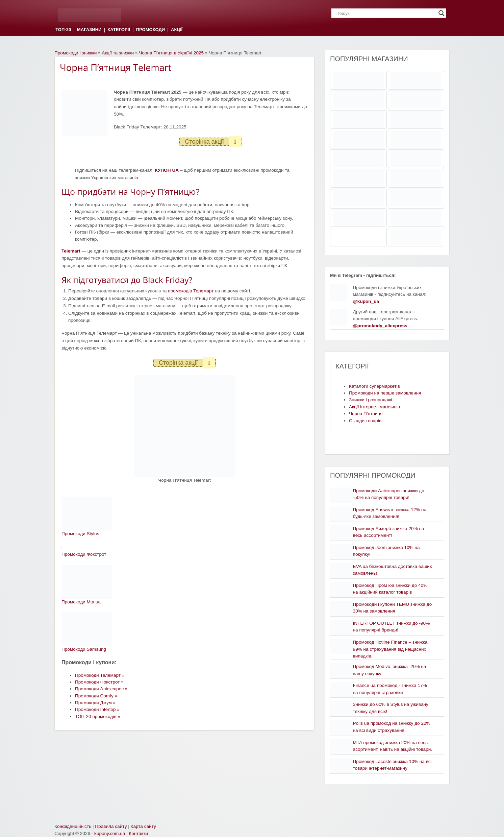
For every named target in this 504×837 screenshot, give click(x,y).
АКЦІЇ (177, 30)
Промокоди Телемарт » (100, 675)
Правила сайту (111, 826)
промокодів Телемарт (191, 291)
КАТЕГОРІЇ (119, 30)
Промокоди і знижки (75, 53)
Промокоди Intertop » (97, 709)
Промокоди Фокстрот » (99, 682)
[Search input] (386, 13)
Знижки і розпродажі (371, 400)
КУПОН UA (167, 170)
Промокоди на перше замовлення (385, 393)
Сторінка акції (213, 142)
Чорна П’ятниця (366, 414)
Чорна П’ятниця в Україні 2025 (171, 53)
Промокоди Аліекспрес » (101, 689)
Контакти (138, 833)
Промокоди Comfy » (96, 696)
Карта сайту (143, 826)
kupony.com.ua (110, 833)
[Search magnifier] (442, 13)
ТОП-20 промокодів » (98, 716)
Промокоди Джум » (95, 703)
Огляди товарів (365, 421)
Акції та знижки (118, 53)
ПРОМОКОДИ (150, 30)
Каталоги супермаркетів (374, 386)
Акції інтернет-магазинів (374, 407)
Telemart (71, 251)
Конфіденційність (73, 826)
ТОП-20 (63, 30)
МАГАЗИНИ (89, 30)
